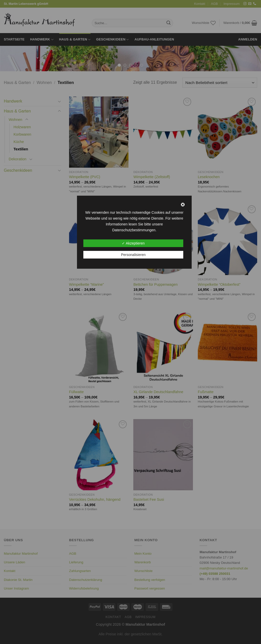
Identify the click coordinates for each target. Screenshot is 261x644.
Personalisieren (133, 255)
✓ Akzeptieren (133, 243)
